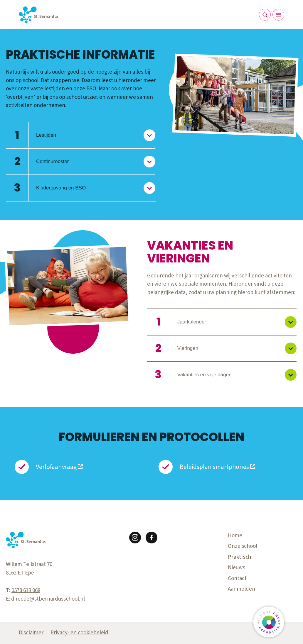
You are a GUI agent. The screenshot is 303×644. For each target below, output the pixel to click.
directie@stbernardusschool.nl (48, 599)
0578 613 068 (26, 590)
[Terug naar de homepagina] (39, 15)
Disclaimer (31, 633)
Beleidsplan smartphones (214, 467)
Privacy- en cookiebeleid (79, 633)
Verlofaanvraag (56, 467)
